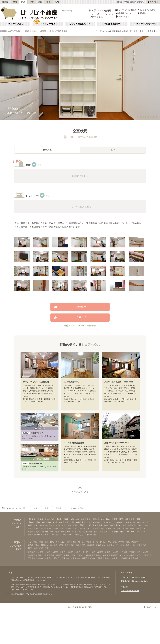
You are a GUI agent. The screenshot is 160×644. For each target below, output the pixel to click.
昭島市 (100, 558)
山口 (74, 532)
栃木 (127, 519)
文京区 (46, 555)
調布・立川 (64, 545)
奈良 (106, 525)
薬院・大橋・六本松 (64, 535)
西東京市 (65, 558)
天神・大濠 (49, 535)
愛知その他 (44, 525)
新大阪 (49, 528)
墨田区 (59, 555)
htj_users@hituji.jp (140, 577)
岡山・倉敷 (88, 532)
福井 (78, 522)
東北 (15, 2)
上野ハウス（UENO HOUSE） (118, 443)
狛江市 (92, 558)
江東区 (145, 552)
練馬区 (100, 552)
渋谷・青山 (33, 542)
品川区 (132, 552)
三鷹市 (74, 555)
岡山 (57, 532)
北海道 (5, 2)
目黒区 (108, 552)
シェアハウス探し (15, 24)
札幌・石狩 (50, 519)
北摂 (95, 528)
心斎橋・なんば (142, 525)
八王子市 (48, 558)
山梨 (55, 522)
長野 (44, 522)
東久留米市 (75, 558)
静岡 (49, 522)
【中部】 (32, 522)
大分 (127, 532)
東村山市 (116, 558)
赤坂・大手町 (118, 542)
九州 (57, 2)
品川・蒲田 (66, 542)
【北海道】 (33, 519)
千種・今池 (106, 522)
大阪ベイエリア (85, 528)
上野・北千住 (78, 542)
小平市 (98, 555)
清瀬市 (147, 555)
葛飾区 (38, 555)
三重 (66, 522)
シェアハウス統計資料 (145, 24)
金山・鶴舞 (118, 522)
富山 (83, 522)
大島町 (135, 558)
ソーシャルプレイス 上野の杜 (36, 382)
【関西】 (83, 525)
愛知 (38, 522)
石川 (72, 522)
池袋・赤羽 (55, 542)
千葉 (115, 519)
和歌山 (118, 525)
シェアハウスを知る (100, 10)
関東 (23, 2)
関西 (40, 2)
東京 (27, 31)
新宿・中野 (44, 542)
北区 (34, 31)
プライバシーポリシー (130, 591)
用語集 (141, 13)
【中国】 (45, 532)
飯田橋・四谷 (106, 542)
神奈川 (109, 519)
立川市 (123, 555)
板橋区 (48, 552)
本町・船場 (40, 528)
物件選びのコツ (123, 13)
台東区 (115, 552)
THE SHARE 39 (32, 463)
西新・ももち (80, 535)
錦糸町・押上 (34, 545)
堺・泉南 (117, 528)
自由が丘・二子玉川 (49, 545)
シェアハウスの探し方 (126, 10)
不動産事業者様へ (113, 24)
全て (113, 150)
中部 (32, 2)
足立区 (85, 552)
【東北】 (60, 519)
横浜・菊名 (75, 545)
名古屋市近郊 (130, 522)
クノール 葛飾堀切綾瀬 (74, 443)
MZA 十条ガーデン (72, 382)
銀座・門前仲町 (132, 542)
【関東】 (96, 519)
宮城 (66, 519)
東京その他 (44, 548)
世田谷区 (32, 552)
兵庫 (100, 525)
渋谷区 (93, 552)
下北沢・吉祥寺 (92, 542)
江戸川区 (124, 552)
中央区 (66, 555)
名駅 (89, 522)
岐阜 (61, 522)
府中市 (106, 555)
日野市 (85, 558)
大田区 (55, 552)
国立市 (57, 558)
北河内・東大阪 (105, 528)
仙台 (83, 519)
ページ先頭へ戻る (80, 492)
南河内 (125, 528)
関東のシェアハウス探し (11, 31)
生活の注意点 (122, 16)
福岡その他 (92, 535)
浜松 (145, 522)
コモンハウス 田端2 (58, 31)
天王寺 (31, 528)
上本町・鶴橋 (71, 528)
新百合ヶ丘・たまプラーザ (107, 545)
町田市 (139, 555)
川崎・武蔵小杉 (88, 545)
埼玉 (121, 519)
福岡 (121, 532)
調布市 (81, 555)
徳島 (63, 532)
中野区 (78, 552)
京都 (95, 525)
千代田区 (114, 555)
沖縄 (133, 532)
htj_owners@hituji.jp (140, 581)
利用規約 (124, 587)
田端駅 (43, 31)
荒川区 (31, 555)
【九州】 (115, 532)
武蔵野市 (90, 555)
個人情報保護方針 (36, 594)
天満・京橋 (59, 528)
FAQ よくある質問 (146, 10)
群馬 (132, 519)
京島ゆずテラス (33, 433)
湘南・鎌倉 (125, 545)
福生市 (107, 558)
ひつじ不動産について (80, 24)
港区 (52, 555)
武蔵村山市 (126, 558)
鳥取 (68, 532)
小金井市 (131, 555)
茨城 (138, 519)
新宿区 (70, 552)
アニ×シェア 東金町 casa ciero (119, 382)
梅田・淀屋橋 (128, 525)
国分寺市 (32, 558)
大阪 (89, 525)
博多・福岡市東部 (35, 535)
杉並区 (40, 552)
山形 (72, 519)
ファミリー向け (48, 24)
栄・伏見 (96, 522)
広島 (51, 532)
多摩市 (40, 558)
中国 (49, 2)
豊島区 (63, 552)
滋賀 (112, 525)
